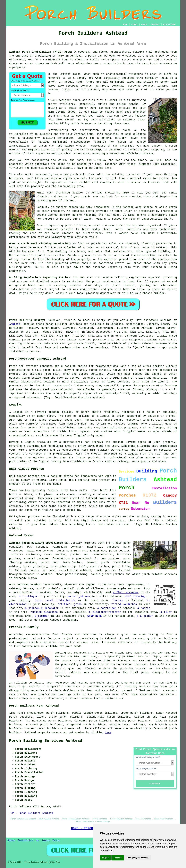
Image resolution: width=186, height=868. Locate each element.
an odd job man (79, 596)
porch (86, 197)
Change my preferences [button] (138, 858)
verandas (118, 86)
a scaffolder (107, 608)
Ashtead (15, 324)
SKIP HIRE (94, 616)
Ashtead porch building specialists (36, 543)
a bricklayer (28, 596)
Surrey (33, 578)
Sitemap (11, 840)
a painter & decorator (42, 608)
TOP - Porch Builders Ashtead (31, 813)
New (37, 840)
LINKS (134, 24)
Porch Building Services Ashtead (46, 741)
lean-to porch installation (109, 562)
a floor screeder (126, 592)
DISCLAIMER (169, 24)
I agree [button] (105, 858)
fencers (118, 600)
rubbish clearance (44, 612)
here (108, 732)
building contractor (58, 138)
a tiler (166, 612)
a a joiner (145, 616)
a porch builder (21, 592)
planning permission (157, 244)
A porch (171, 146)
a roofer (144, 608)
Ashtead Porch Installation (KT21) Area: (41, 52)
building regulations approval (138, 278)
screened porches (141, 86)
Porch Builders (26, 840)
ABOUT (144, 24)
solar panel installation (55, 600)
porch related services (159, 574)
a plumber (42, 616)
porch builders (49, 729)
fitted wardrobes (124, 604)
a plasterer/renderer (105, 612)
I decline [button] (118, 858)
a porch (90, 56)
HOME (125, 24)
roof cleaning (135, 596)
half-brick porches (103, 547)
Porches (56, 840)
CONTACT (155, 24)
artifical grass (70, 604)
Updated (46, 840)
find (20, 713)
